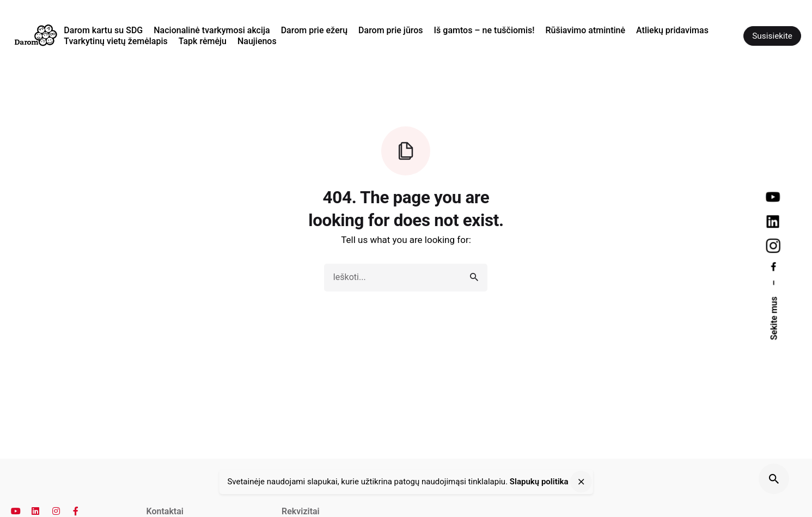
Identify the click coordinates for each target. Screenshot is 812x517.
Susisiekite (772, 36)
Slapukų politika (539, 482)
